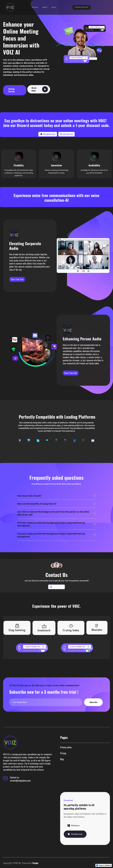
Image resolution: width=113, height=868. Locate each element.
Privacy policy (66, 757)
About (45, 7)
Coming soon (77, 844)
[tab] (17, 637)
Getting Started (12, 90)
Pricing (35, 7)
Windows (75, 835)
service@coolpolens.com (20, 790)
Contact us (15, 787)
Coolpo (34, 863)
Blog (54, 7)
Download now (82, 7)
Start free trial (71, 383)
